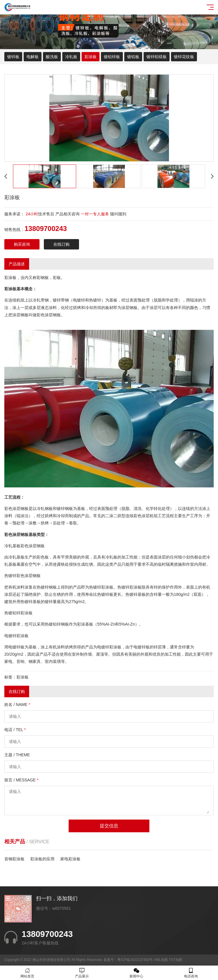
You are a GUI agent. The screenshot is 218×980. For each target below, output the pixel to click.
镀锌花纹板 (184, 57)
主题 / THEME (17, 755)
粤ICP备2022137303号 (135, 960)
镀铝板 (133, 57)
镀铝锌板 (112, 57)
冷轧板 (71, 57)
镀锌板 (13, 57)
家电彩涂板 (70, 859)
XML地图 (161, 960)
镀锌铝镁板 (157, 57)
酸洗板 (52, 57)
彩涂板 (91, 57)
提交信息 (109, 826)
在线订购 (61, 244)
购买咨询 (22, 244)
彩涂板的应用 (42, 859)
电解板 (33, 57)
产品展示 (82, 973)
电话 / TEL (15, 730)
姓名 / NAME (17, 705)
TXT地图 (175, 960)
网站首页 (27, 973)
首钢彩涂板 (14, 859)
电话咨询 (191, 973)
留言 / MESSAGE (21, 780)
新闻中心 (136, 973)
